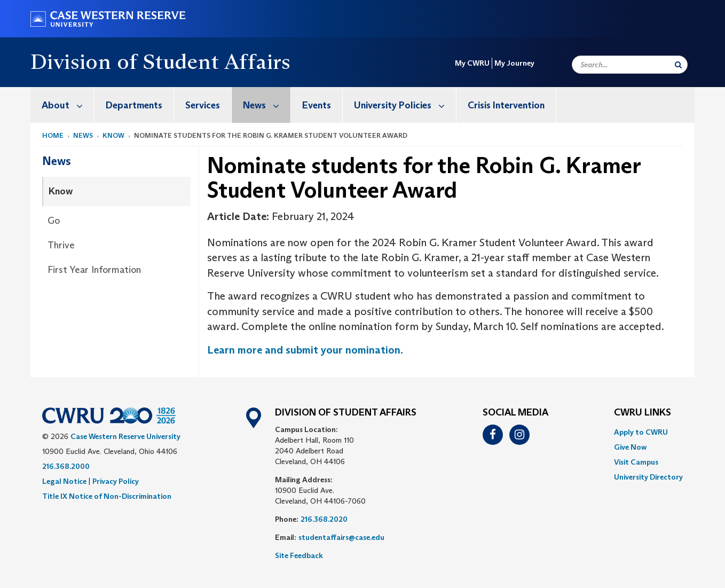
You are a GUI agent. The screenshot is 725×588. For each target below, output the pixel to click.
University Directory (648, 477)
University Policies (405, 105)
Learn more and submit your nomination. (305, 350)
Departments (134, 105)
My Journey (514, 63)
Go (54, 221)
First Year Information (94, 270)
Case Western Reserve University (125, 436)
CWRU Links (643, 413)
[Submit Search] (678, 65)
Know (113, 135)
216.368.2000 (66, 466)
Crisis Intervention (506, 105)
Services (203, 105)
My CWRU (472, 63)
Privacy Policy (116, 481)
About (68, 105)
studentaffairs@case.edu (341, 537)
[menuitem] (62, 105)
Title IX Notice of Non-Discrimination (107, 496)
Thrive (61, 245)
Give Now (630, 447)
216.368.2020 (324, 519)
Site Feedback (299, 555)
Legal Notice (64, 481)
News (267, 105)
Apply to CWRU (641, 432)
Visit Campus (636, 462)
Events (317, 105)
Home (53, 135)
